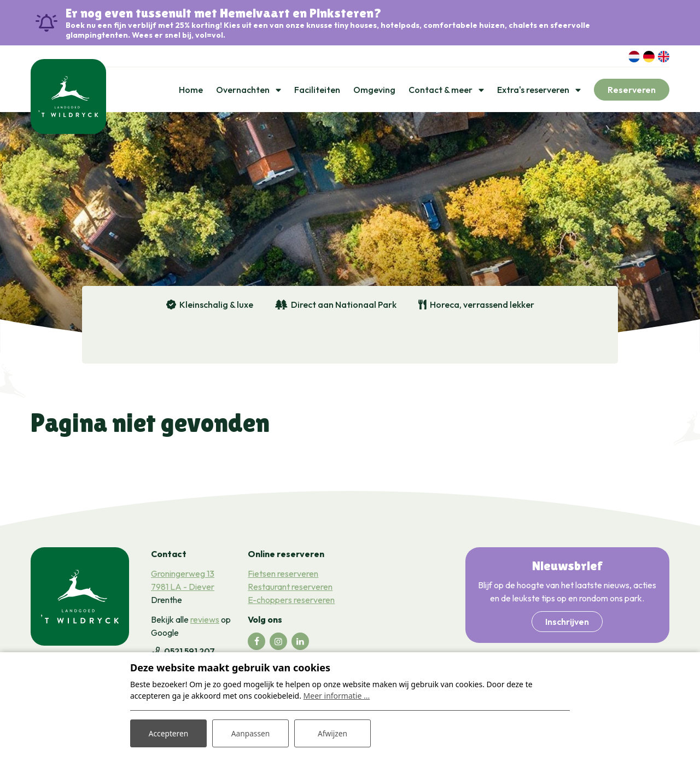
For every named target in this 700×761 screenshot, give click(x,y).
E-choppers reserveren (291, 601)
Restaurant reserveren (290, 588)
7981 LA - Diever (183, 588)
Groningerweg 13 (183, 575)
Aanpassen (250, 733)
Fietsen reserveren (283, 575)
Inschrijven (567, 623)
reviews (205, 620)
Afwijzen (332, 733)
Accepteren (168, 733)
